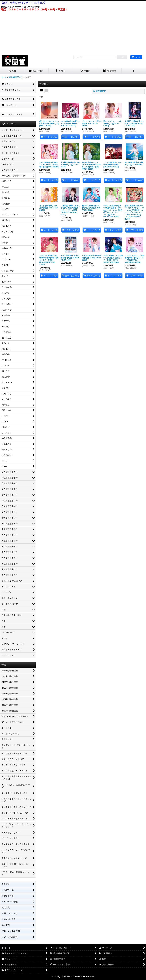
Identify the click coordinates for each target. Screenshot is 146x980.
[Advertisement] (73, 32)
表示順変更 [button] (99, 91)
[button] (134, 71)
